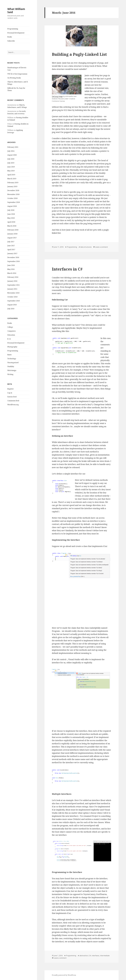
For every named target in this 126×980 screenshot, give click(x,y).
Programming (13, 29)
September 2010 (14, 301)
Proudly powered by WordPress (64, 975)
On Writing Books (14, 78)
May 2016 (11, 269)
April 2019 (11, 175)
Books (10, 37)
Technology (12, 359)
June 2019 (11, 167)
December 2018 (13, 190)
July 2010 (11, 309)
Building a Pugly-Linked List (79, 54)
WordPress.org (13, 405)
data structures (86, 247)
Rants (9, 355)
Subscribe (11, 41)
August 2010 (12, 305)
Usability (11, 366)
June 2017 (11, 246)
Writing (10, 374)
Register (11, 389)
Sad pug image (57, 96)
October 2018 (12, 198)
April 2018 (11, 222)
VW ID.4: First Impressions (17, 74)
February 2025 (13, 147)
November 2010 (13, 293)
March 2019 (12, 179)
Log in (10, 393)
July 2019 (11, 163)
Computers (12, 331)
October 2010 (12, 297)
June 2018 (11, 214)
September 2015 (14, 285)
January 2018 (12, 234)
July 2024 (11, 151)
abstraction (84, 956)
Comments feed (13, 401)
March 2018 (12, 226)
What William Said (16, 10)
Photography (12, 347)
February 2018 (13, 230)
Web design (12, 370)
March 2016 (12, 273)
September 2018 (14, 202)
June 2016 (11, 265)
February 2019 (13, 183)
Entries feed (12, 397)
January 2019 (12, 186)
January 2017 (12, 253)
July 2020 (11, 159)
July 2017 (11, 242)
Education (11, 335)
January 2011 (12, 289)
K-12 (9, 339)
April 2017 (11, 250)
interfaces (95, 956)
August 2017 (12, 238)
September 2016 (14, 261)
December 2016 (13, 257)
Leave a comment (101, 247)
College (10, 327)
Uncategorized (13, 363)
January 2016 (12, 281)
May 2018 (11, 218)
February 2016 (13, 277)
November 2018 (13, 194)
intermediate (105, 956)
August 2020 (12, 155)
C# (90, 956)
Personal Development (16, 33)
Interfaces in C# (67, 269)
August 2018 (12, 206)
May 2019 (11, 171)
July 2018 (11, 210)
